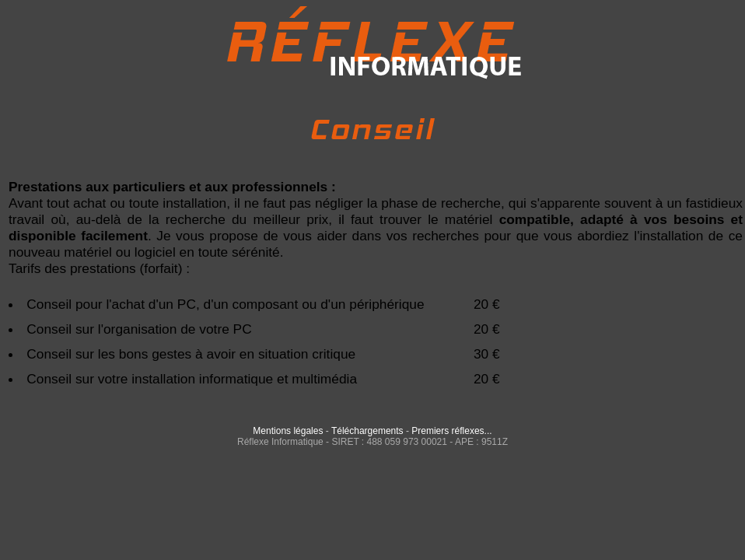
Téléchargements (367, 431)
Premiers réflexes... (451, 431)
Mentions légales (288, 431)
